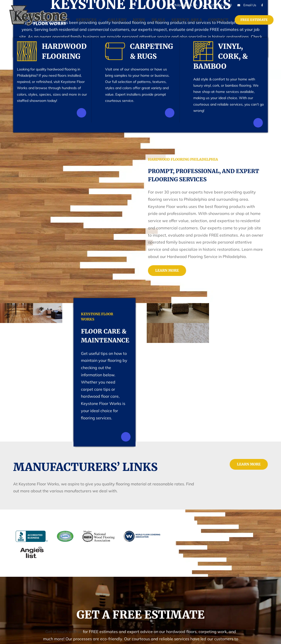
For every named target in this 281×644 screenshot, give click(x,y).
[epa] (65, 530)
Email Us (250, 5)
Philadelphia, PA (182, 5)
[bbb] (34, 530)
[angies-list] (30, 546)
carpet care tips (95, 389)
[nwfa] (99, 530)
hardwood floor (94, 396)
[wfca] (142, 530)
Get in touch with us (64, 632)
